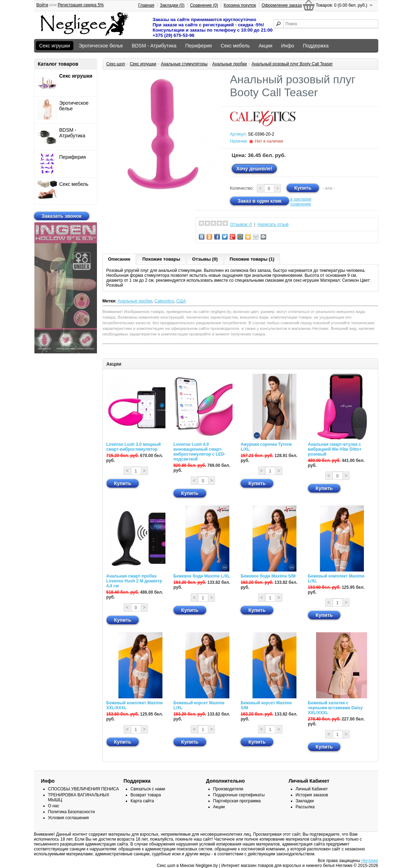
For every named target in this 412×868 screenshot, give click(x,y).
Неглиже (370, 861)
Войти (42, 5)
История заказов (312, 795)
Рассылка (305, 807)
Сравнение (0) (204, 5)
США (181, 301)
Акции (265, 46)
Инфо (287, 46)
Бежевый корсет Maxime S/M (266, 705)
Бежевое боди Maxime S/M (268, 576)
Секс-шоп (116, 64)
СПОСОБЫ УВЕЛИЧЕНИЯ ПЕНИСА (84, 789)
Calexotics (164, 301)
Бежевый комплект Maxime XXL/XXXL (135, 705)
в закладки (301, 199)
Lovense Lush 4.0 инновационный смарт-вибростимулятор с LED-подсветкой (200, 452)
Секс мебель (235, 46)
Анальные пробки (230, 64)
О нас (54, 806)
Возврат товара (146, 795)
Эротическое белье (101, 46)
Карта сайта (142, 801)
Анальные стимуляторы (184, 64)
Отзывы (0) (205, 259)
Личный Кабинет (312, 789)
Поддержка (316, 46)
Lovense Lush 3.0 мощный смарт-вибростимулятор (134, 447)
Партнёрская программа (237, 801)
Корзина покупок (240, 5)
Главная (146, 5)
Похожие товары (161, 259)
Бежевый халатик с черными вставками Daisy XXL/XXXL (335, 708)
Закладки (305, 801)
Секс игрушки (55, 46)
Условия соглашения (68, 818)
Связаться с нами (148, 789)
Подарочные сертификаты (239, 795)
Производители (228, 789)
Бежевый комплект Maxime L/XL (336, 579)
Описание (119, 259)
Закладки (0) (172, 5)
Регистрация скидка (81, 5)
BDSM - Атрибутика (154, 46)
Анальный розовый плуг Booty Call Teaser (292, 64)
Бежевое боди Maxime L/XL (202, 576)
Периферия (198, 46)
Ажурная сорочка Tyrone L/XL (266, 447)
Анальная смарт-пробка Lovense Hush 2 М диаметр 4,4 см (134, 581)
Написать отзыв (273, 224)
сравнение (301, 204)
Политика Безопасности (71, 812)
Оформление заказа (282, 5)
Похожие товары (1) (252, 259)
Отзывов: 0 (241, 224)
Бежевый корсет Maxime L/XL (199, 705)
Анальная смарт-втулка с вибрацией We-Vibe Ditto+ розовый (335, 449)
